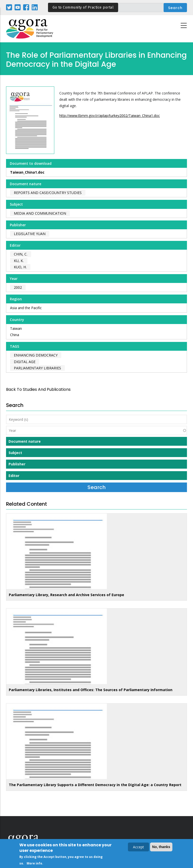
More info (34, 864)
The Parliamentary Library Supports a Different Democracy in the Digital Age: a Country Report (95, 785)
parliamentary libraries (37, 368)
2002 (18, 287)
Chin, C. (21, 254)
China (15, 335)
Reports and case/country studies (48, 193)
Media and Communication (40, 213)
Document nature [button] (25, 441)
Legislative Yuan (30, 234)
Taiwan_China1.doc (27, 172)
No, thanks (161, 848)
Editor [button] (14, 476)
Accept (138, 848)
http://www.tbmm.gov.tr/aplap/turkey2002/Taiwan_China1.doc (110, 116)
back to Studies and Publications (38, 389)
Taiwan (16, 328)
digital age (25, 362)
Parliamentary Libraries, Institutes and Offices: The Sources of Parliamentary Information (91, 690)
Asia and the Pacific (26, 308)
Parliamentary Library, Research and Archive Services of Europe (66, 595)
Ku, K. (19, 261)
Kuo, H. (20, 267)
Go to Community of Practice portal (83, 7)
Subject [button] (15, 453)
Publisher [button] (17, 464)
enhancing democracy (36, 355)
